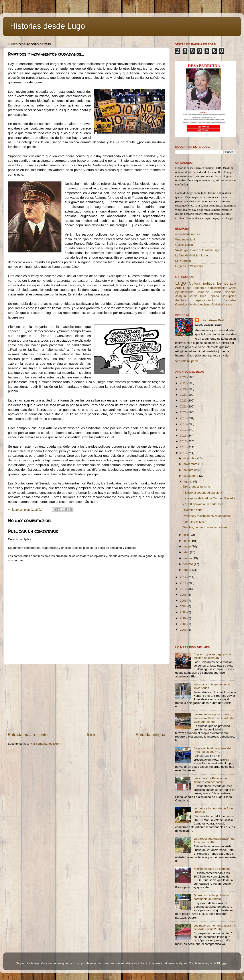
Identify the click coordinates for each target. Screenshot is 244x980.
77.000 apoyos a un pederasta (203, 504)
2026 (184, 377)
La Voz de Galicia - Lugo (192, 255)
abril (187, 552)
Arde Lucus (183, 288)
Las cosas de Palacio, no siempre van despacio (210, 780)
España (214, 296)
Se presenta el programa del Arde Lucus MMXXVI (212, 750)
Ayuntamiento (184, 292)
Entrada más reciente (28, 735)
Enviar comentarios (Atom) (45, 744)
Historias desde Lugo (47, 26)
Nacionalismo (202, 304)
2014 (184, 447)
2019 (184, 418)
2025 (184, 383)
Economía (200, 288)
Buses (229, 305)
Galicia (217, 292)
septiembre (191, 476)
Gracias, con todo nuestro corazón (206, 527)
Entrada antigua (151, 735)
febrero (189, 564)
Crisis (232, 288)
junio (187, 541)
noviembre (191, 464)
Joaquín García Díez (191, 296)
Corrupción (229, 296)
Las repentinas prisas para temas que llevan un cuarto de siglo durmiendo (213, 718)
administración (217, 288)
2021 (184, 406)
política (209, 283)
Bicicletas (230, 300)
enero (188, 570)
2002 (184, 618)
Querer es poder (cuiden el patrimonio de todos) (211, 897)
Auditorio (181, 300)
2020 (184, 412)
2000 (184, 630)
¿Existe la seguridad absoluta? (203, 493)
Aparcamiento (205, 300)
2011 (184, 583)
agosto (188, 481)
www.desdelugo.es (188, 234)
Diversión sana (193, 510)
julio (187, 535)
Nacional (230, 292)
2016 (184, 436)
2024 (184, 389)
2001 (184, 624)
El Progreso (183, 261)
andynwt (181, 963)
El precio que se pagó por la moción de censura (212, 656)
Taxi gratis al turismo (196, 487)
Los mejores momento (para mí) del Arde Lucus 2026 (215, 927)
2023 (184, 395)
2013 (184, 453)
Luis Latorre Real (212, 320)
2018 (184, 424)
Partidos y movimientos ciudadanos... (208, 516)
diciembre (190, 458)
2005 (184, 601)
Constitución (183, 304)
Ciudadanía (218, 305)
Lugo (181, 283)
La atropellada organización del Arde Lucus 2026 (214, 840)
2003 (184, 612)
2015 (184, 441)
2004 (184, 606)
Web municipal (185, 239)
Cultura (195, 283)
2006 (184, 595)
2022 (184, 400)
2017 (184, 430)
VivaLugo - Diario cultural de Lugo (198, 250)
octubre (189, 470)
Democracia (227, 283)
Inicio (92, 735)
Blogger (222, 963)
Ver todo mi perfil (186, 361)
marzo (188, 558)
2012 (184, 577)
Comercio (203, 292)
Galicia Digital (184, 245)
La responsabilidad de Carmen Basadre (209, 498)
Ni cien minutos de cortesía (212, 869)
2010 (184, 589)
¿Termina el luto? (194, 522)
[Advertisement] (87, 698)
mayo (188, 546)
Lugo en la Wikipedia (189, 266)
